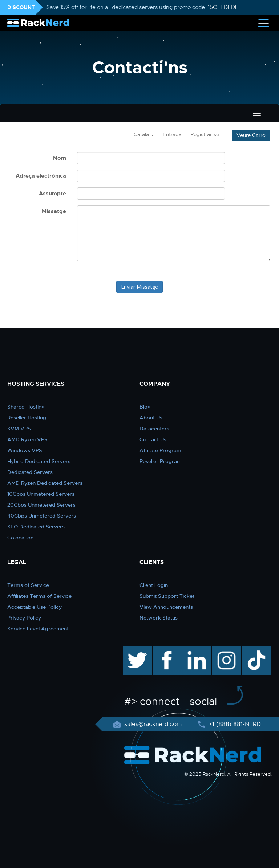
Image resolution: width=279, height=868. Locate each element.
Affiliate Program (160, 450)
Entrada (172, 135)
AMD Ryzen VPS (27, 439)
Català (144, 135)
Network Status (159, 618)
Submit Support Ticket (167, 596)
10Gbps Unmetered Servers (41, 494)
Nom (60, 158)
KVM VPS (19, 429)
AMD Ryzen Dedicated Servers (45, 483)
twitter (132, 649)
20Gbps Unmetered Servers (41, 505)
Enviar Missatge (139, 287)
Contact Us (153, 439)
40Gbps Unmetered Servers (42, 516)
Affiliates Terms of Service (39, 596)
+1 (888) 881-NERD (234, 724)
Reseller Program (161, 461)
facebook (166, 649)
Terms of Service (28, 585)
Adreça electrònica (41, 176)
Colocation (20, 538)
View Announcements (166, 607)
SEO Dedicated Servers (36, 527)
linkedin (193, 649)
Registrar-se (205, 135)
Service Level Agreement (38, 629)
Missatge (54, 211)
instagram (226, 649)
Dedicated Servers (30, 472)
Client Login (154, 585)
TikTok (251, 649)
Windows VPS (25, 450)
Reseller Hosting (27, 418)
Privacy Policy (24, 618)
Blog (145, 407)
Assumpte (52, 194)
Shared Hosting (26, 407)
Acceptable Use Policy (35, 607)
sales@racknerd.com (153, 724)
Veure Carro (251, 135)
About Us (151, 418)
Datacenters (154, 429)
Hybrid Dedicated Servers (39, 461)
